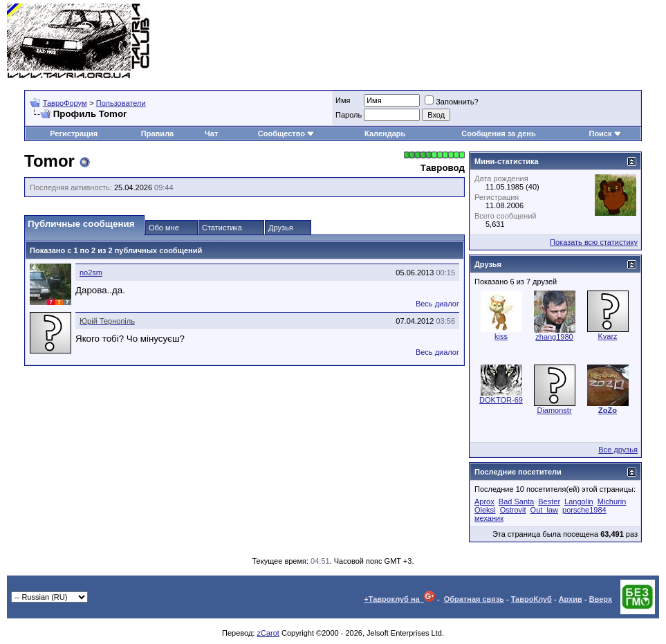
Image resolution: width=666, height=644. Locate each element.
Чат (211, 134)
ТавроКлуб (531, 599)
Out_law (544, 510)
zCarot (268, 633)
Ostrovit (513, 510)
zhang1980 (554, 337)
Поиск (605, 134)
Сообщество (286, 134)
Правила (157, 134)
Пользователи (121, 103)
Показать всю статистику (594, 242)
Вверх (601, 599)
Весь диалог (437, 304)
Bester (549, 502)
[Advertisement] (407, 42)
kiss (501, 336)
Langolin (579, 502)
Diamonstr (554, 410)
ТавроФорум (65, 103)
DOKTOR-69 (501, 400)
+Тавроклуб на (399, 599)
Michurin (612, 502)
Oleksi (485, 510)
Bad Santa (516, 502)
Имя (343, 100)
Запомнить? (452, 102)
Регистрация (74, 134)
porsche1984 (584, 510)
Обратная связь (474, 599)
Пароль (349, 115)
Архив (571, 599)
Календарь (385, 134)
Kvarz (607, 336)
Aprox (484, 502)
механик (489, 518)
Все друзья (618, 450)
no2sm (91, 273)
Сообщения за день (498, 134)
